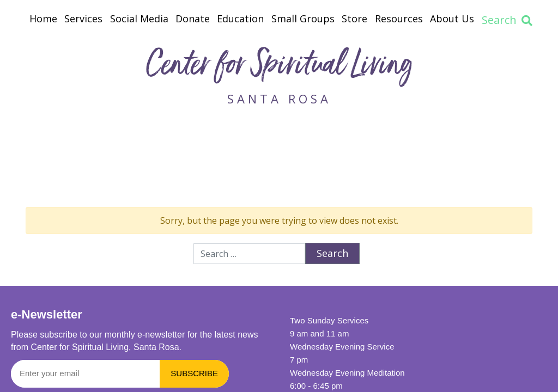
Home (43, 19)
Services (83, 19)
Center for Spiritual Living (279, 67)
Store (354, 19)
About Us (452, 19)
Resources (399, 19)
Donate (193, 19)
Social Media (139, 19)
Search (507, 20)
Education (240, 19)
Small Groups (303, 19)
